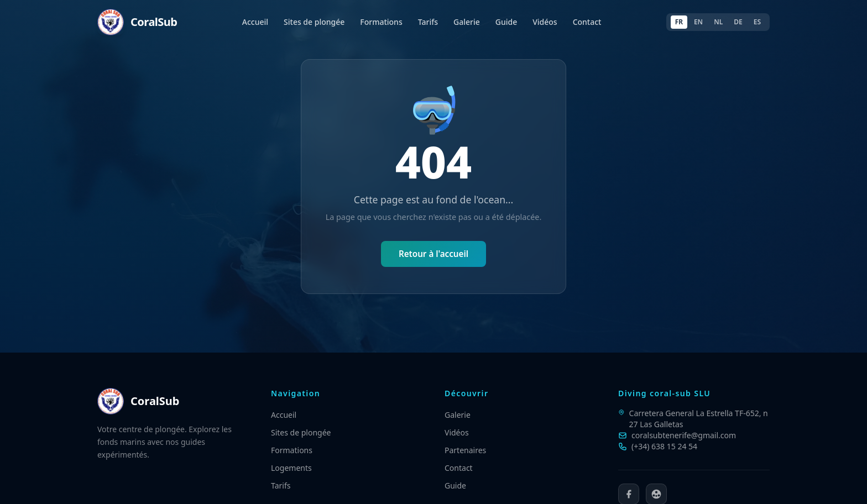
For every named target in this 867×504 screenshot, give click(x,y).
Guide (506, 22)
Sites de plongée (314, 22)
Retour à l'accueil (433, 254)
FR (679, 22)
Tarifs (428, 22)
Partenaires (465, 450)
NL (718, 22)
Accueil (255, 22)
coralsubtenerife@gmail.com (684, 435)
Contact (587, 22)
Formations (381, 22)
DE (738, 22)
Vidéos (545, 22)
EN (698, 22)
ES (757, 22)
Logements (291, 468)
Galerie (467, 22)
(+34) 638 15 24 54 (664, 446)
